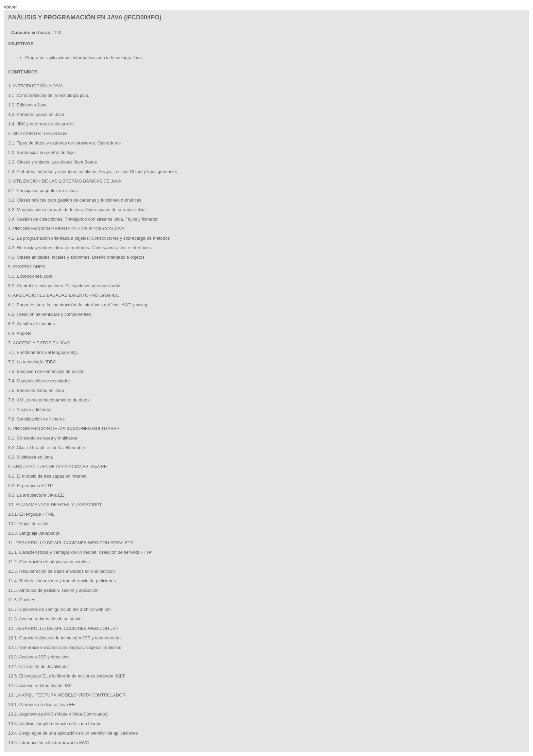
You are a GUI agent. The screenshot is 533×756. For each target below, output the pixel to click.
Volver (10, 7)
